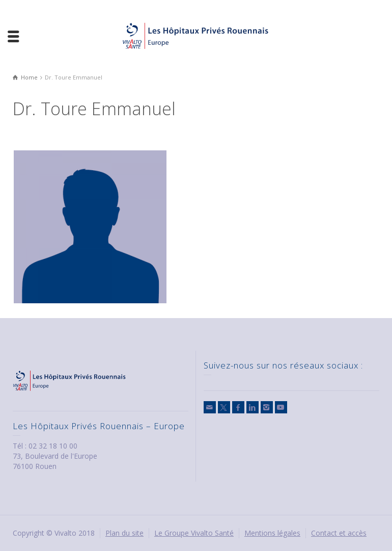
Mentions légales (272, 533)
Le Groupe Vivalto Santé (194, 533)
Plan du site (124, 533)
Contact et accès (339, 533)
